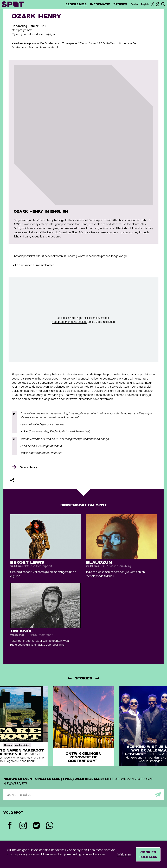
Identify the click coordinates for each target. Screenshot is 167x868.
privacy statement (30, 854)
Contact (135, 4)
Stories (120, 4)
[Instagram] (23, 826)
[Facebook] (10, 826)
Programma (76, 4)
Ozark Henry (28, 467)
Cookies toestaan (148, 854)
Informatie (100, 4)
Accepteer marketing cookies (69, 322)
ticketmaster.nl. (49, 47)
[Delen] (12, 480)
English (145, 4)
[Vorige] (69, 678)
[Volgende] (98, 678)
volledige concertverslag (49, 424)
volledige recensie (50, 446)
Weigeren (124, 854)
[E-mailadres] (83, 795)
